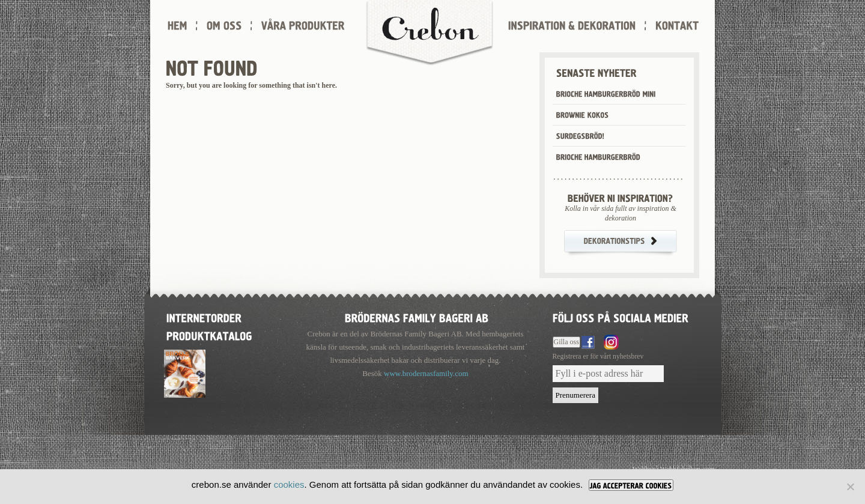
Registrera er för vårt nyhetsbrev (598, 357)
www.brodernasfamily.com (426, 373)
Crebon (429, 33)
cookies (289, 484)
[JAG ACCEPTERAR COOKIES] (631, 485)
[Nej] (850, 487)
